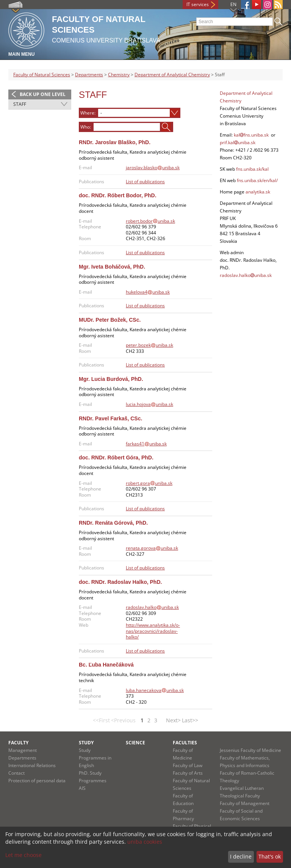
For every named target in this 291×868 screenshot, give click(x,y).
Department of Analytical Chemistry (172, 75)
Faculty (18, 743)
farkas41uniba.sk (146, 444)
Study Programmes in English (95, 758)
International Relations (32, 765)
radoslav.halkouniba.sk (152, 607)
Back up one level (43, 94)
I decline (241, 856)
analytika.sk (258, 192)
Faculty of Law (188, 765)
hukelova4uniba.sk (148, 292)
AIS (82, 788)
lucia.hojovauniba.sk (149, 404)
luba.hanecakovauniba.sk (155, 690)
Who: (86, 127)
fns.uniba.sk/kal (252, 169)
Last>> (190, 720)
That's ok (270, 856)
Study (86, 743)
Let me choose (23, 855)
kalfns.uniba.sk (251, 135)
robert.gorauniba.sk (149, 483)
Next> (173, 720)
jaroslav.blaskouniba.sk (153, 167)
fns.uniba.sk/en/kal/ (257, 180)
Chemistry (119, 75)
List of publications (145, 182)
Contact (16, 773)
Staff (20, 104)
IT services (198, 4)
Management (23, 750)
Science (135, 743)
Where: (88, 113)
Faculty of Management (245, 803)
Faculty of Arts (188, 773)
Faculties (185, 743)
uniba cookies (145, 842)
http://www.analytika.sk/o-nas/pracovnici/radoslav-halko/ (153, 631)
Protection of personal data (37, 781)
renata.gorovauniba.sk (152, 548)
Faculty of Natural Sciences (42, 75)
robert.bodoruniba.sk (150, 221)
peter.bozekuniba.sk (149, 345)
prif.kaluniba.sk (238, 142)
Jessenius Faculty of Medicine (250, 750)
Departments (89, 75)
